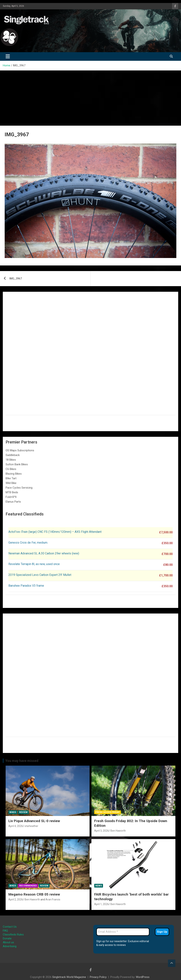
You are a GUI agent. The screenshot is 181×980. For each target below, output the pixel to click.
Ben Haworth (118, 831)
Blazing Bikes (14, 474)
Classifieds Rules (13, 935)
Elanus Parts (13, 502)
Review (23, 812)
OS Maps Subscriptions (20, 450)
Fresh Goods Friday (108, 812)
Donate (7, 938)
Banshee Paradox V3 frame (26, 586)
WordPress (143, 977)
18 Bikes (11, 460)
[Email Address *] (123, 932)
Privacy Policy (98, 977)
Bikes (13, 812)
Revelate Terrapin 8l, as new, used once (34, 564)
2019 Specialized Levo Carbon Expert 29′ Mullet (40, 575)
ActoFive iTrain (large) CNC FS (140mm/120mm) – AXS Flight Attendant (55, 532)
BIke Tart (11, 478)
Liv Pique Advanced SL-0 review (34, 821)
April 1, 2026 (102, 904)
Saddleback (13, 455)
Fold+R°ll (11, 497)
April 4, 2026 (16, 826)
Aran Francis (53, 899)
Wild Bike (11, 483)
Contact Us (10, 927)
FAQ (5, 931)
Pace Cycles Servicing (19, 488)
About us (8, 942)
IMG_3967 (16, 279)
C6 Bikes (11, 469)
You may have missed (22, 761)
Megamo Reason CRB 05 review (34, 894)
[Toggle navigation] (8, 56)
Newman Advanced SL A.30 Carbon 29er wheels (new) (44, 553)
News (99, 886)
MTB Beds (12, 492)
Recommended (28, 886)
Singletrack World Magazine (69, 977)
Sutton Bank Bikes (17, 464)
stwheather (31, 826)
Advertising (10, 946)
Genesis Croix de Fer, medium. (28, 543)
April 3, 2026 (102, 831)
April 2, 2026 (16, 899)
